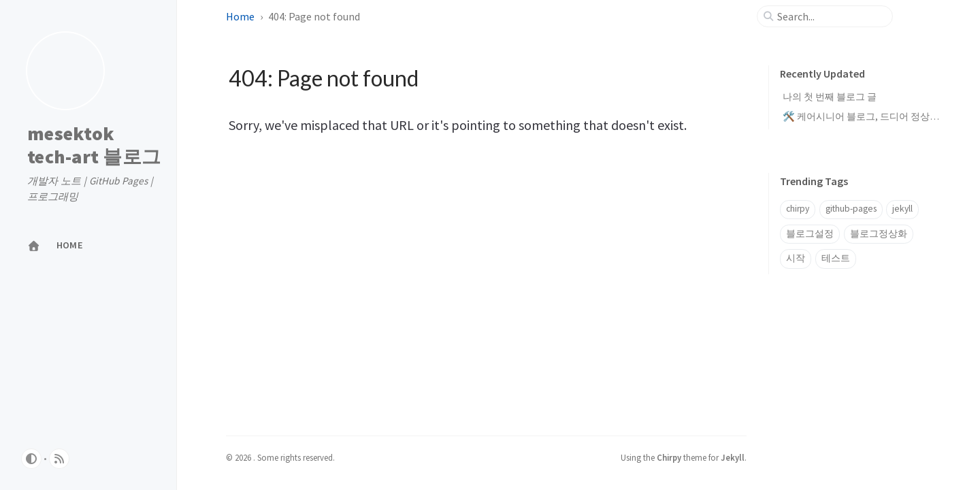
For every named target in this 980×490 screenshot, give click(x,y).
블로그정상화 (879, 234)
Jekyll (733, 457)
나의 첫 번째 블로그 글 (830, 97)
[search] (830, 16)
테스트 (836, 258)
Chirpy (669, 457)
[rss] (59, 459)
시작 (796, 258)
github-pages (851, 209)
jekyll (902, 209)
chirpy (798, 209)
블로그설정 (810, 234)
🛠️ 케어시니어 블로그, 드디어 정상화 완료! (872, 116)
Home (240, 16)
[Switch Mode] (31, 459)
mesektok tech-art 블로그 (94, 145)
